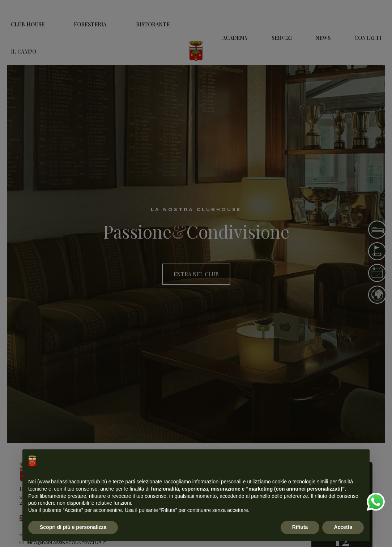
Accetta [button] (343, 527)
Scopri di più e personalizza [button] (73, 527)
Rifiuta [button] (300, 527)
